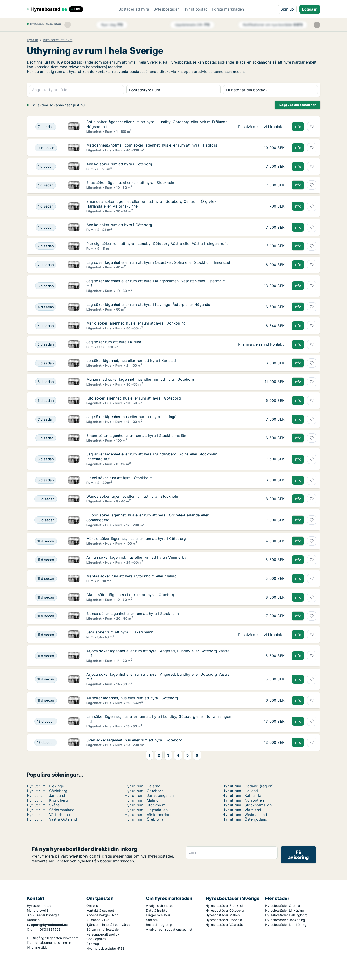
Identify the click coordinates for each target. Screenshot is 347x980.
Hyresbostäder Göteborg (225, 910)
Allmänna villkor (98, 920)
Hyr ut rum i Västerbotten (49, 815)
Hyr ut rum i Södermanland (51, 810)
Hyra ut (32, 40)
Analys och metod (160, 906)
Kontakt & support (100, 910)
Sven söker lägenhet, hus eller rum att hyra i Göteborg (134, 740)
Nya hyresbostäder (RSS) (106, 948)
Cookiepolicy (96, 939)
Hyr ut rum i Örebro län (145, 819)
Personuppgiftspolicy (103, 934)
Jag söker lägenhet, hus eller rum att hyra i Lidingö (131, 417)
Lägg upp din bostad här (297, 105)
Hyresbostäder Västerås (224, 925)
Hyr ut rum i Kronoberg (47, 800)
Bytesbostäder (166, 9)
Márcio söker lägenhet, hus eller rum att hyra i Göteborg (136, 539)
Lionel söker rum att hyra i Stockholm (120, 478)
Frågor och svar (158, 915)
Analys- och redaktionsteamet (169, 929)
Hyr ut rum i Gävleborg (47, 791)
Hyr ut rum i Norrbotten (243, 800)
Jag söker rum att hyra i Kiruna (114, 342)
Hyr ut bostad (196, 9)
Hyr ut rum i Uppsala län (146, 810)
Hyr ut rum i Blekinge (45, 786)
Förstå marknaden (228, 9)
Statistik (152, 920)
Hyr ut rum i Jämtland (46, 795)
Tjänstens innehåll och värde (108, 925)
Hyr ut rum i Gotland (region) (248, 786)
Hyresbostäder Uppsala (224, 920)
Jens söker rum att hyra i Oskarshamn (120, 632)
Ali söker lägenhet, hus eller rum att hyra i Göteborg (132, 698)
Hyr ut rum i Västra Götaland (52, 819)
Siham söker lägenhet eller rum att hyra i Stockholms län (136, 436)
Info (298, 127)
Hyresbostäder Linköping (285, 910)
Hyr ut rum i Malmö (142, 800)
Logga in (310, 9)
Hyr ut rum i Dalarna (143, 786)
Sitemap (93, 944)
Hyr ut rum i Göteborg (144, 791)
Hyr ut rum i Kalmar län (243, 795)
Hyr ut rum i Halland (240, 791)
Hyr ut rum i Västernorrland (149, 815)
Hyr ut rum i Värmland (242, 810)
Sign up (287, 9)
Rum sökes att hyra (58, 40)
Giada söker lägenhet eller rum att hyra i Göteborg (131, 595)
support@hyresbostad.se (47, 925)
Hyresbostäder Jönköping (285, 920)
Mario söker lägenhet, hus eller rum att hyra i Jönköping (136, 323)
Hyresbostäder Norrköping (286, 925)
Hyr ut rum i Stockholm (145, 805)
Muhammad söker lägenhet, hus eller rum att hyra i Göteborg (140, 379)
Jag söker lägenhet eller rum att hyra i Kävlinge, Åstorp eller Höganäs (148, 305)
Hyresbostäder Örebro (282, 906)
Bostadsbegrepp (159, 925)
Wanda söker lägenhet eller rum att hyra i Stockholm (133, 496)
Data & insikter (157, 910)
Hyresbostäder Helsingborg (286, 915)
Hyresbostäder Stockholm (226, 906)
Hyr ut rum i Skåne (43, 805)
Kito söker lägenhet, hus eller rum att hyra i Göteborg (134, 398)
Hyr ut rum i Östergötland (245, 819)
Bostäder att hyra (134, 9)
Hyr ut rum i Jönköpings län (149, 795)
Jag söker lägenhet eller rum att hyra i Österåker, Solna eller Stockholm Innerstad (158, 262)
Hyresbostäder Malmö (223, 915)
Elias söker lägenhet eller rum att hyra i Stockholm (131, 183)
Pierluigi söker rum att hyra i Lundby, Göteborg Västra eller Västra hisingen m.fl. (157, 244)
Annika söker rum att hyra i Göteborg (119, 164)
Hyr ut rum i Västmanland (245, 815)
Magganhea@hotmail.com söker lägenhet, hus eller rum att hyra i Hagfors (152, 145)
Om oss (92, 906)
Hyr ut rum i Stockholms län (247, 805)
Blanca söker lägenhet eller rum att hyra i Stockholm (133, 614)
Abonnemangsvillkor (102, 915)
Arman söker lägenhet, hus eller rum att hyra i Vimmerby (136, 557)
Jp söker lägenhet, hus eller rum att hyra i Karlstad (131, 361)
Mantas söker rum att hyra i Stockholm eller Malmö (132, 576)
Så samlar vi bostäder (103, 929)
